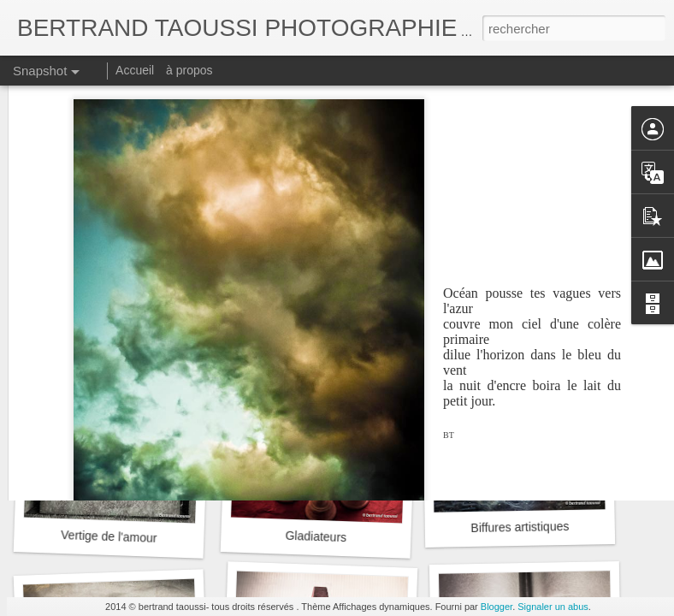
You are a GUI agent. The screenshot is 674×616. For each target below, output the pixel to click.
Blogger (497, 607)
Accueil (135, 70)
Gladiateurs (316, 536)
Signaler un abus (553, 607)
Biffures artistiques (520, 527)
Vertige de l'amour (109, 536)
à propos (189, 70)
